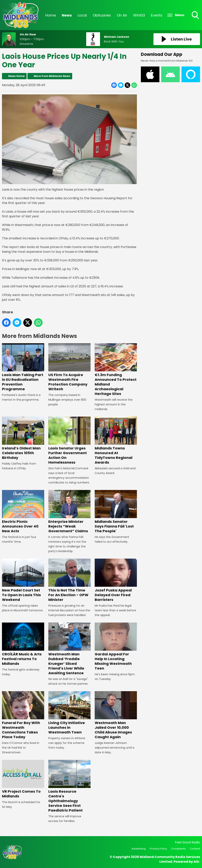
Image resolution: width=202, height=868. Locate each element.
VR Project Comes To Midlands (23, 779)
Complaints (178, 849)
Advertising (139, 849)
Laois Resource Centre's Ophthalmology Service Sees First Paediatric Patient (69, 786)
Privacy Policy (158, 849)
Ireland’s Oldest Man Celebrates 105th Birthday (23, 439)
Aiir (196, 862)
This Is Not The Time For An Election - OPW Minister (69, 580)
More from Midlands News (52, 76)
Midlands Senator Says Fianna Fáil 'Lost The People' (116, 512)
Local (82, 15)
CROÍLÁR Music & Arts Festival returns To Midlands (23, 644)
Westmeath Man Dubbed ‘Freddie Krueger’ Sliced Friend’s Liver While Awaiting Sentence (69, 649)
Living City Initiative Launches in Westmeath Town (69, 713)
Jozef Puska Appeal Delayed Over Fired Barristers (116, 580)
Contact (195, 849)
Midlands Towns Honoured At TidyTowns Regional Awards (116, 441)
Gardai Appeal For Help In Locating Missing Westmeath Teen (116, 647)
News (67, 15)
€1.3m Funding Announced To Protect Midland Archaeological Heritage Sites (116, 370)
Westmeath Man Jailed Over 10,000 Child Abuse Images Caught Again (116, 715)
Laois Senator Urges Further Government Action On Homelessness (69, 441)
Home (51, 15)
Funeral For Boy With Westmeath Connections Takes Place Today (23, 715)
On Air (122, 15)
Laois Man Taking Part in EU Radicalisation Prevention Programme (23, 368)
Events (157, 15)
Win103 (139, 15)
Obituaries (102, 15)
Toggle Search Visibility (196, 16)
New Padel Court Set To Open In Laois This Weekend (23, 580)
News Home (16, 76)
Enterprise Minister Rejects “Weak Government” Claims (69, 512)
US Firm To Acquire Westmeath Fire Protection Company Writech (69, 368)
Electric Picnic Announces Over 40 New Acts (23, 512)
